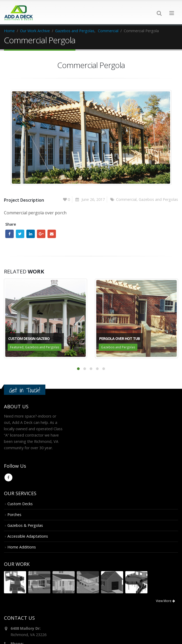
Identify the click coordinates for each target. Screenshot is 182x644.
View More (165, 601)
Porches (14, 514)
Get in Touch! (25, 390)
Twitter (20, 234)
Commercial (126, 199)
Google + (41, 234)
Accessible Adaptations (28, 536)
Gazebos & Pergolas (25, 525)
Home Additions (22, 547)
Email (52, 234)
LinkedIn (31, 234)
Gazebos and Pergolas (158, 199)
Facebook (9, 234)
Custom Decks (20, 503)
